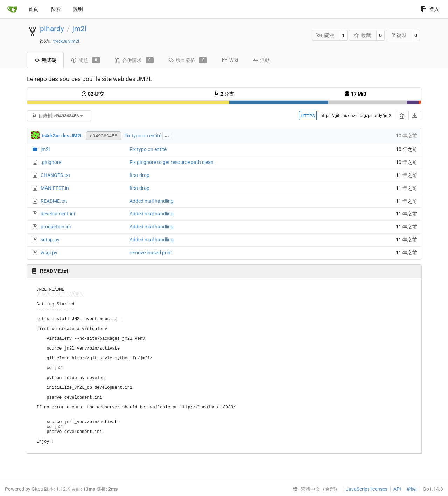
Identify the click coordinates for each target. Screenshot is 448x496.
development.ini (58, 214)
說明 (78, 9)
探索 (56, 9)
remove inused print (151, 253)
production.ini (56, 227)
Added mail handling (152, 201)
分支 (224, 94)
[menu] (315, 489)
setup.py (50, 240)
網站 (412, 489)
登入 (430, 9)
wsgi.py (49, 253)
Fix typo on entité (143, 136)
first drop (139, 175)
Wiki (230, 60)
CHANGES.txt (55, 175)
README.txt (54, 201)
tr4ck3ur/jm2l (66, 41)
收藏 (362, 35)
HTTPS (308, 116)
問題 (86, 60)
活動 (261, 60)
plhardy (52, 29)
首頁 (33, 9)
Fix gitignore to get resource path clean (171, 162)
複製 (399, 35)
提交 (93, 94)
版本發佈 (188, 60)
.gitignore (51, 162)
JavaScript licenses (367, 489)
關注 (325, 35)
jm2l (79, 29)
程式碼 (45, 60)
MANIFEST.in (55, 188)
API (397, 489)
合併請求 (134, 60)
